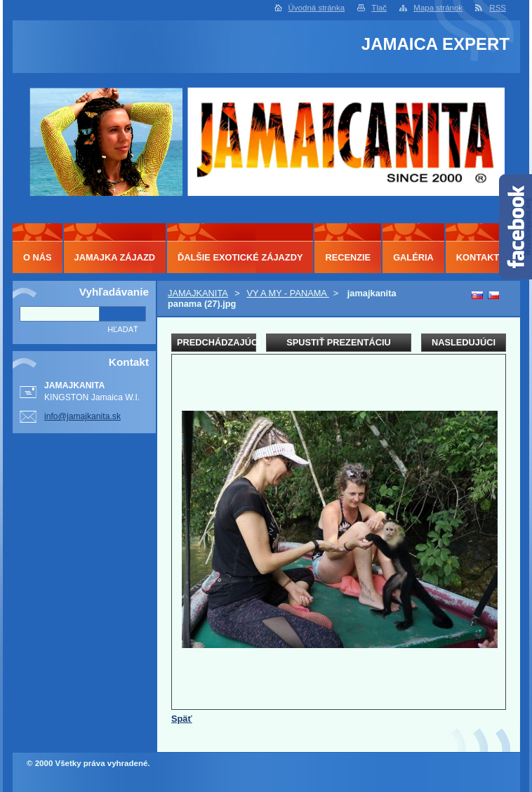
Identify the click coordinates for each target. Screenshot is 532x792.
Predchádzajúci (217, 342)
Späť (182, 719)
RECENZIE (348, 257)
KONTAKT (478, 257)
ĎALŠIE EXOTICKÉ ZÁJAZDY (240, 257)
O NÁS (38, 257)
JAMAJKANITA (198, 293)
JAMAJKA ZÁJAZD (115, 257)
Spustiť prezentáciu (339, 342)
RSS (498, 8)
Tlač (379, 8)
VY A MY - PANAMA (287, 293)
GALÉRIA (413, 257)
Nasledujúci (464, 342)
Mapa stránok (438, 8)
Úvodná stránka (317, 8)
